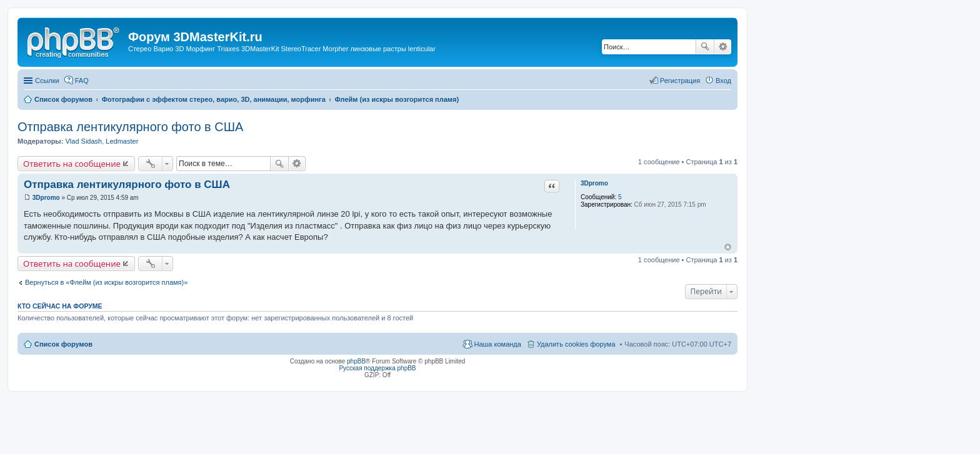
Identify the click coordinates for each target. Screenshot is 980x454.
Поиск (705, 47)
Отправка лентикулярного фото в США (130, 127)
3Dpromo (594, 183)
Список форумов (63, 344)
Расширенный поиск (723, 47)
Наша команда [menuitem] (497, 344)
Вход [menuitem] (723, 81)
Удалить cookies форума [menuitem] (576, 344)
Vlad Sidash (83, 141)
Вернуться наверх (728, 247)
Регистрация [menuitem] (680, 81)
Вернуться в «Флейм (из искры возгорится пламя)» (106, 282)
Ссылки (47, 81)
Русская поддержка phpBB (377, 368)
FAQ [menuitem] (82, 81)
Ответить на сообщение (72, 164)
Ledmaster (122, 141)
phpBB (356, 361)
